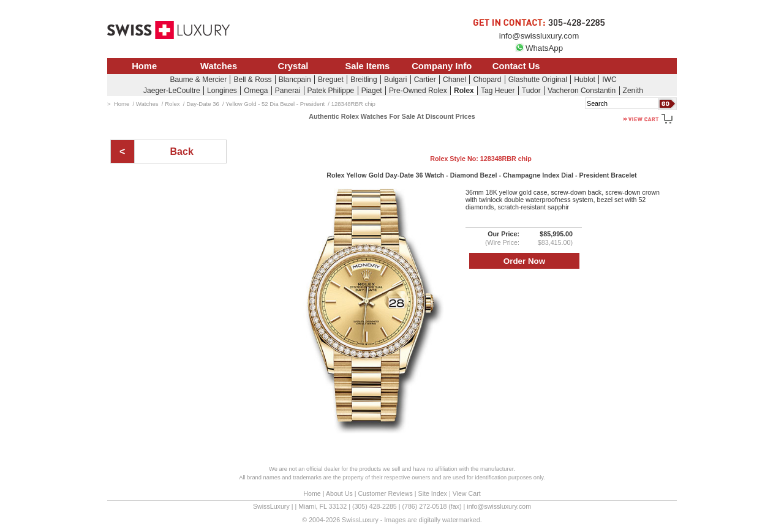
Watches (219, 66)
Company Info (442, 66)
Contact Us (516, 66)
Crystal (293, 66)
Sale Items (367, 66)
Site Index (433, 493)
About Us (339, 493)
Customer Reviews (385, 493)
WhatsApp (539, 48)
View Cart (467, 493)
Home (144, 66)
